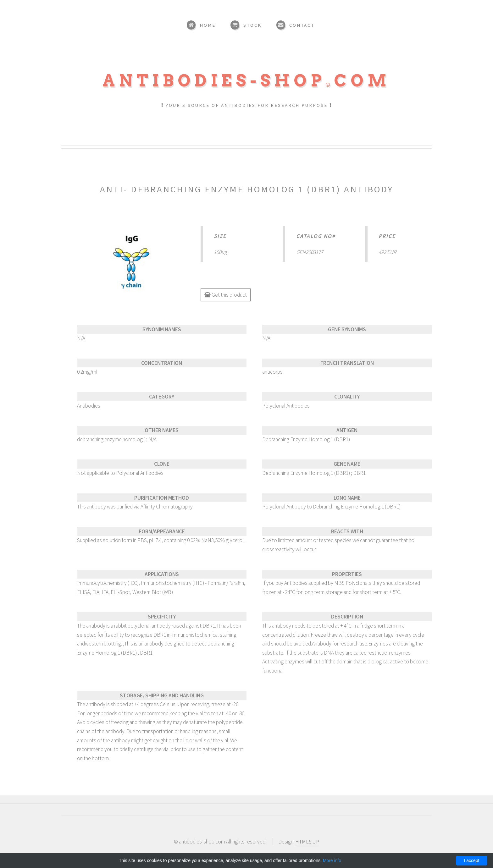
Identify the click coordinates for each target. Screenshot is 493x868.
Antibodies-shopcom (246, 81)
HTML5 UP (307, 842)
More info (332, 860)
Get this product (226, 295)
